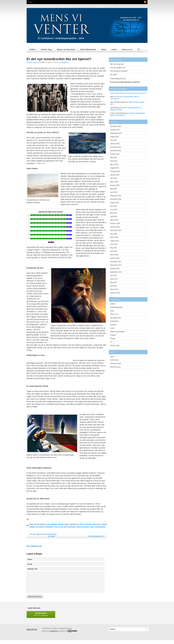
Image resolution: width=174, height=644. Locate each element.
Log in (112, 357)
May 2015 (114, 248)
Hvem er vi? (127, 49)
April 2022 (114, 161)
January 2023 (115, 144)
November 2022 (116, 151)
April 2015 (114, 251)
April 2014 (114, 286)
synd (92, 527)
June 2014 (114, 279)
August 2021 (115, 168)
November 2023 (116, 126)
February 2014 (115, 293)
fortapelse (74, 524)
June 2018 (114, 210)
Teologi (113, 339)
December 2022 (116, 147)
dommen (54, 524)
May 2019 (114, 189)
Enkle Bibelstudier (88, 49)
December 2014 (116, 262)
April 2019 (114, 192)
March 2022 (114, 164)
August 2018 (115, 203)
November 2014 (116, 265)
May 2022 (114, 158)
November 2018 (116, 199)
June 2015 (114, 244)
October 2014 (115, 269)
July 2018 (113, 206)
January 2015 (115, 258)
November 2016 (116, 230)
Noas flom (59, 527)
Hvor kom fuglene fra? (118, 68)
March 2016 (114, 237)
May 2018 (114, 213)
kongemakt (49, 527)
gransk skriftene (93, 524)
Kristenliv (113, 325)
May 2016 (114, 234)
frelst (82, 524)
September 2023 (116, 133)
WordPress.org (115, 367)
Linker (114, 49)
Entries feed (114, 360)
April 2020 (114, 178)
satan (79, 527)
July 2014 (113, 275)
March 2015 (114, 255)
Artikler (32, 50)
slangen (85, 527)
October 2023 (115, 130)
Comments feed (116, 364)
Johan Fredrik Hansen (118, 93)
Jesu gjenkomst (116, 318)
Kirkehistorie (114, 321)
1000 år (37, 524)
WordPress (54, 635)
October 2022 (115, 154)
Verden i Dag (46, 49)
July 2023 (113, 140)
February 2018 (115, 223)
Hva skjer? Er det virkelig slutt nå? (76, 536)
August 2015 (115, 241)
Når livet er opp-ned (117, 64)
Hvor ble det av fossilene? (119, 71)
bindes (43, 524)
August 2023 (115, 137)
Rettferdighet (70, 527)
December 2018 (116, 196)
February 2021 (115, 171)
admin (55, 62)
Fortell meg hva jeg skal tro (137, 93)
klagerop (40, 527)
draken (61, 524)
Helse (104, 49)
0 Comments (64, 62)
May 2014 (114, 282)
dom (48, 524)
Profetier (113, 335)
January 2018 (115, 227)
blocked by (41, 618)
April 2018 (114, 217)
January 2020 (115, 185)
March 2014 (114, 289)
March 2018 (114, 220)
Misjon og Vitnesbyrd (66, 49)
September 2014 (116, 272)
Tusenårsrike (100, 527)
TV (139, 49)
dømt (66, 524)
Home (30, 2)
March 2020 (114, 182)
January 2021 (115, 175)
